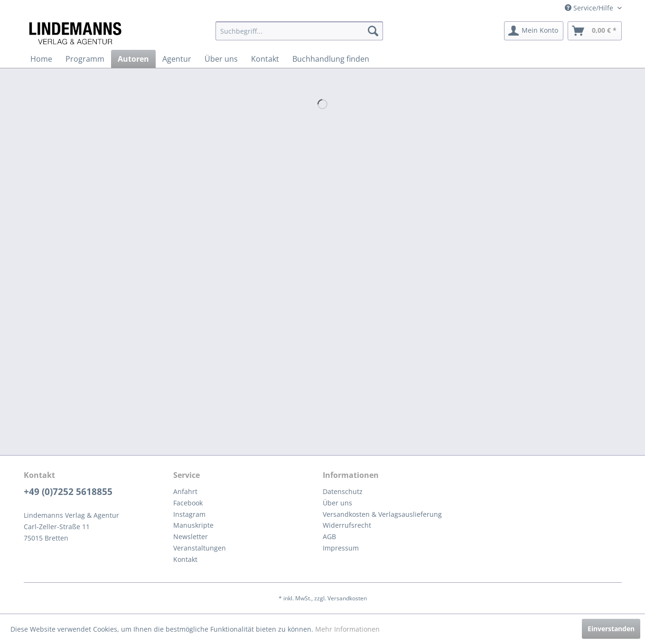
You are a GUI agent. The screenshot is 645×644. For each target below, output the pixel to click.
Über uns (337, 503)
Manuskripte (193, 525)
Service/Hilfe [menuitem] (590, 8)
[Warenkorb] (595, 31)
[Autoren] (133, 59)
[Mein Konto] (534, 31)
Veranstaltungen (200, 548)
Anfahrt (185, 491)
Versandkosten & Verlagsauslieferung (382, 514)
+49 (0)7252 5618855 (68, 492)
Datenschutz (343, 491)
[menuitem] (299, 31)
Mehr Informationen (347, 629)
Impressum (341, 548)
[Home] (41, 59)
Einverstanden (611, 629)
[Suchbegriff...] (299, 31)
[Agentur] (177, 59)
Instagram (189, 514)
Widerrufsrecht (347, 525)
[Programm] (85, 59)
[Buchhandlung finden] (331, 59)
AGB (329, 537)
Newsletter (191, 537)
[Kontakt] (265, 59)
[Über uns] (221, 59)
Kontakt (185, 559)
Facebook (188, 503)
